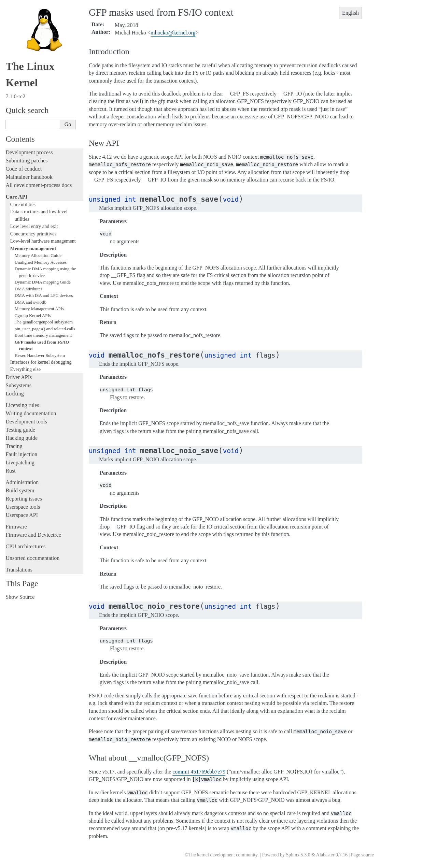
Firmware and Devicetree (33, 535)
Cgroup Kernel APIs (33, 315)
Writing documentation (31, 413)
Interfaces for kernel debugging (41, 362)
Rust (10, 471)
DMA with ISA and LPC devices (44, 295)
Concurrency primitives (33, 234)
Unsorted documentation (32, 558)
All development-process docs (39, 185)
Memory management (33, 248)
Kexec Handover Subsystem (40, 355)
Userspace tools (23, 507)
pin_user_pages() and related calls (45, 329)
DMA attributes (29, 289)
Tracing (14, 446)
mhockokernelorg (173, 33)
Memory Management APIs (39, 309)
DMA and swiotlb (31, 302)
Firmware (16, 527)
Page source (362, 855)
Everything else (25, 369)
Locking (15, 394)
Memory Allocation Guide (38, 255)
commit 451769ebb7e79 (199, 772)
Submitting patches (26, 161)
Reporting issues (24, 499)
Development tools (26, 422)
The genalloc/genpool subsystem (44, 322)
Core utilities (23, 204)
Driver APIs (19, 377)
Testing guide (20, 430)
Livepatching (20, 462)
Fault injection (21, 454)
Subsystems (18, 385)
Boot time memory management (43, 335)
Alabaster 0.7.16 (332, 855)
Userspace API (22, 515)
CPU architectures (25, 546)
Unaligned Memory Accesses (41, 262)
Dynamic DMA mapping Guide (43, 282)
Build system (20, 490)
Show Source (20, 597)
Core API (16, 197)
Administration (22, 482)
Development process (29, 152)
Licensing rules (22, 405)
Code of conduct (24, 169)
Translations (19, 570)
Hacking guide (22, 438)
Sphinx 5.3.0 (298, 855)
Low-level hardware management (43, 241)
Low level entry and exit (34, 226)
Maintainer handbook (29, 177)
